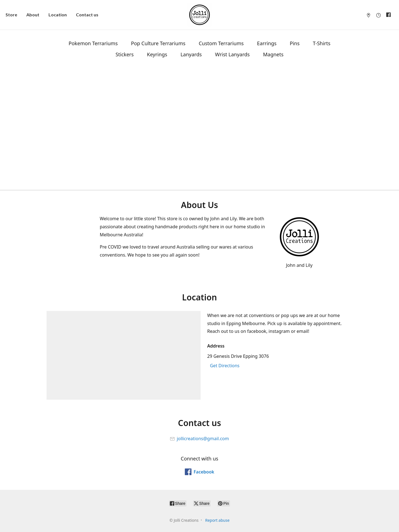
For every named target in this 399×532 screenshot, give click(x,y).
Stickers (125, 54)
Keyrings (157, 54)
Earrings (267, 43)
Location (58, 15)
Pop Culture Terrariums (158, 43)
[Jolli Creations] (199, 15)
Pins (295, 43)
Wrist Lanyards (232, 54)
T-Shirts (322, 43)
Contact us (87, 15)
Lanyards (191, 54)
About (33, 15)
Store (11, 15)
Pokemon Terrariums (93, 43)
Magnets (273, 54)
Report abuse (217, 520)
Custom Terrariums (221, 43)
